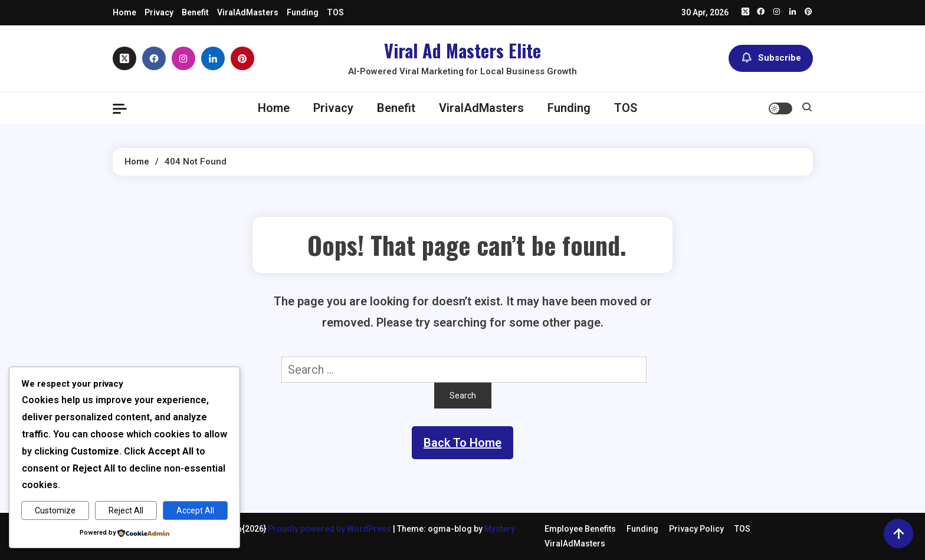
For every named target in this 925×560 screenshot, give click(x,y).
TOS (335, 12)
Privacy (159, 12)
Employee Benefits (580, 529)
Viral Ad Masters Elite (462, 50)
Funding (303, 12)
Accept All (195, 510)
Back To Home (462, 443)
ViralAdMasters (248, 12)
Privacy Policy (696, 529)
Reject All (126, 510)
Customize (55, 510)
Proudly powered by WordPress (330, 529)
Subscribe (771, 58)
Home (124, 12)
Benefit (195, 12)
